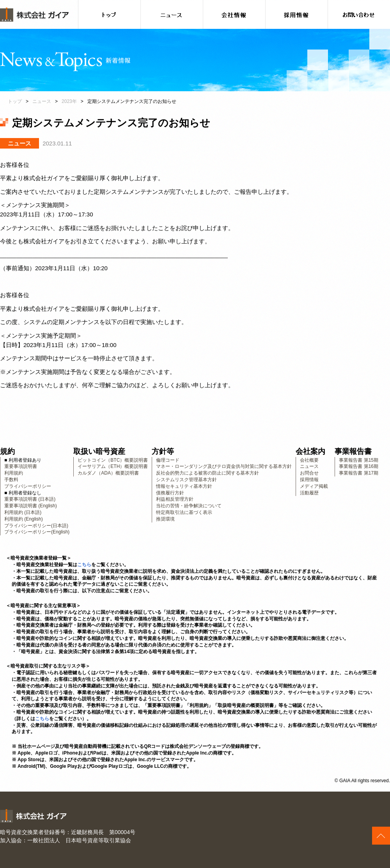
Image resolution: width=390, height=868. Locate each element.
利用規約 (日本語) (23, 512)
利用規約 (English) (24, 519)
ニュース (42, 101)
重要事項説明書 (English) (31, 506)
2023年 (69, 101)
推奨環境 (165, 519)
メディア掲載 (314, 486)
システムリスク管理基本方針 (186, 480)
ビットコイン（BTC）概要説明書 (113, 460)
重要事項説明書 (21, 466)
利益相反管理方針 (175, 499)
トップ (15, 101)
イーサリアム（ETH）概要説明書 (113, 466)
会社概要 (309, 460)
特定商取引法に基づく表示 (184, 512)
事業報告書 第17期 (359, 473)
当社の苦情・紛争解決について (189, 506)
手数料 (11, 480)
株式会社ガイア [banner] (34, 15)
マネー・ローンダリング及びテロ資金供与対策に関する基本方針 (224, 466)
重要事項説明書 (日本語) (30, 499)
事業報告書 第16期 (359, 466)
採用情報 (309, 480)
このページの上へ (381, 836)
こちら (84, 565)
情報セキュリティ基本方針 (184, 486)
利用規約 (14, 473)
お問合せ (309, 473)
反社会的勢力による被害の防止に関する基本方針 (207, 473)
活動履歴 (309, 493)
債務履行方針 (170, 493)
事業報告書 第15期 (359, 460)
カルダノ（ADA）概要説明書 (108, 473)
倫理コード (168, 460)
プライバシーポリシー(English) (37, 532)
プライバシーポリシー (28, 486)
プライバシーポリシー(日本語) (36, 526)
